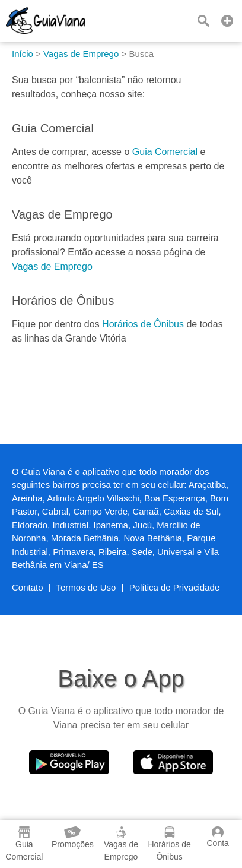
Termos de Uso (86, 587)
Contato (28, 587)
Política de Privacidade (175, 587)
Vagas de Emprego (52, 266)
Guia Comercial (165, 152)
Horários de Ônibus (143, 324)
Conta (217, 837)
